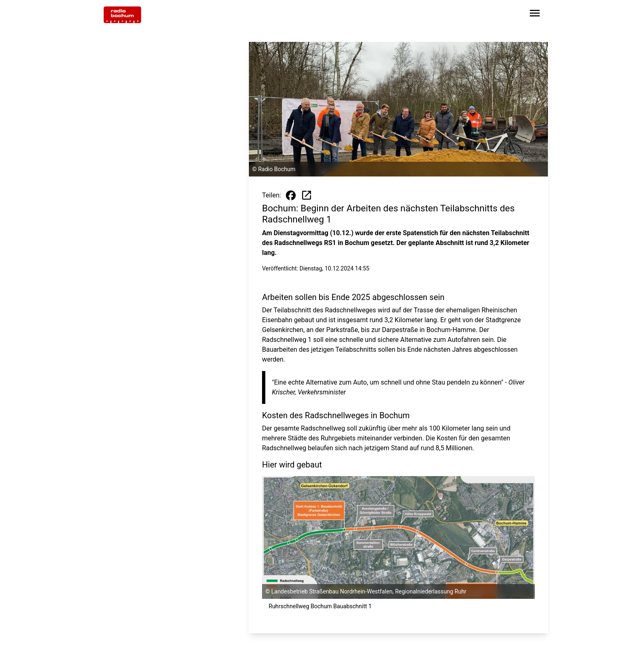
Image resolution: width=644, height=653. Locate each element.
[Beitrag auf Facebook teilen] (291, 195)
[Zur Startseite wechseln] (122, 15)
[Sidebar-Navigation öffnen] (535, 15)
